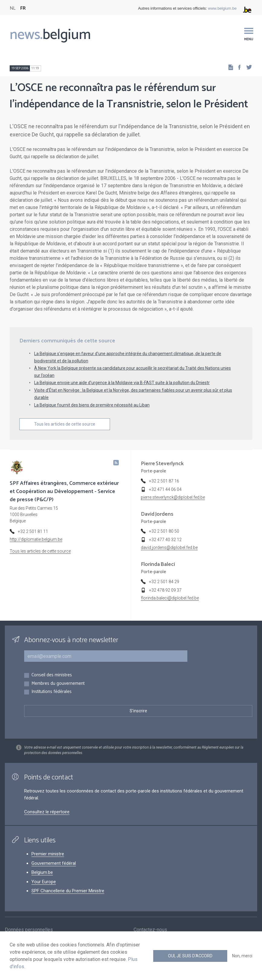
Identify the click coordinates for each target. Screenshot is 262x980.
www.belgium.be (222, 8)
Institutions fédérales (52, 692)
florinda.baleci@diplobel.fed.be (170, 598)
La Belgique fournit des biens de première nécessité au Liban (92, 405)
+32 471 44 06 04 (165, 489)
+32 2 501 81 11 (33, 531)
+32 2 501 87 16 (164, 481)
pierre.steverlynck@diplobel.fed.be (173, 497)
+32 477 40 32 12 (165, 540)
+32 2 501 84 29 (164, 582)
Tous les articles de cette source (65, 424)
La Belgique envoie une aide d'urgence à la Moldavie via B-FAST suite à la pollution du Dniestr (122, 383)
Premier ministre (48, 854)
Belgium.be (42, 872)
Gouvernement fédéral (54, 863)
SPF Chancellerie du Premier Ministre (68, 891)
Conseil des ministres (52, 675)
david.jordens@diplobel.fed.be (169, 547)
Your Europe (44, 882)
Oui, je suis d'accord (190, 956)
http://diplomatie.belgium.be (36, 539)
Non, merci (242, 956)
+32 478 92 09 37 (165, 590)
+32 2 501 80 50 (164, 531)
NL (13, 8)
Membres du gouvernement (58, 684)
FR (23, 8)
